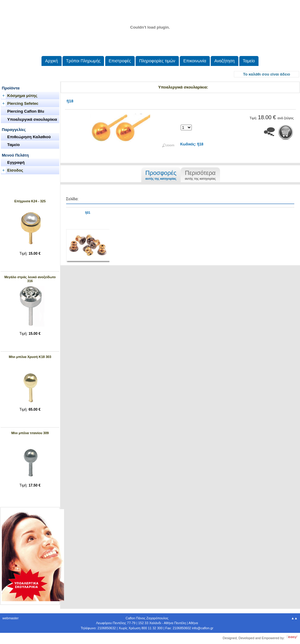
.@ (202, 628)
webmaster (11, 618)
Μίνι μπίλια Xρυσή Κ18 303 (30, 357)
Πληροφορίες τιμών (157, 61)
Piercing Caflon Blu (26, 111)
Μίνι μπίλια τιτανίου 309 (30, 433)
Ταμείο (249, 61)
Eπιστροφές (120, 61)
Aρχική (52, 61)
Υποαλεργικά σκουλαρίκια (32, 119)
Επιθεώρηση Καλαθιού (29, 137)
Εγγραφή (16, 162)
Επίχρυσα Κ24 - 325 (30, 201)
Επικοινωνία (195, 61)
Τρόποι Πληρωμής (83, 61)
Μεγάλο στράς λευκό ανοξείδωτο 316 (30, 279)
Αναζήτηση (225, 61)
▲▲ (294, 618)
